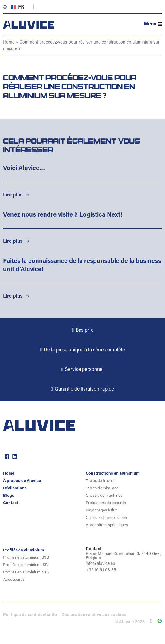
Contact (11, 503)
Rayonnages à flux (101, 510)
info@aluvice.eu (100, 564)
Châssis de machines (104, 496)
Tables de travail (100, 481)
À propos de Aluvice (22, 481)
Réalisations (15, 488)
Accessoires (14, 580)
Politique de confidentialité (30, 615)
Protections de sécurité (106, 503)
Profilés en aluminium (24, 550)
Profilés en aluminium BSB (26, 558)
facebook (6, 456)
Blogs (9, 496)
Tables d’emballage (102, 488)
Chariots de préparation (106, 518)
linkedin (14, 456)
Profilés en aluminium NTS (26, 572)
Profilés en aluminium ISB (25, 565)
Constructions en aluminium (113, 474)
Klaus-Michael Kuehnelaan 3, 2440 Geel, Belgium (124, 556)
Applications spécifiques (107, 525)
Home (9, 43)
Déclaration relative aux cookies (94, 615)
